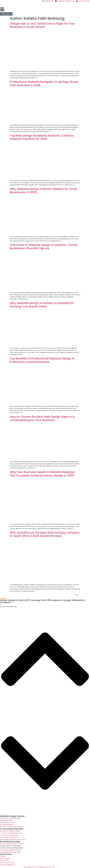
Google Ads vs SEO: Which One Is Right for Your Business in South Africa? (42, 25)
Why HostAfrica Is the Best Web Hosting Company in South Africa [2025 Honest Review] (45, 534)
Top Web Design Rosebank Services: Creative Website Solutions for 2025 (42, 137)
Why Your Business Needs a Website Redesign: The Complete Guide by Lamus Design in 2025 (43, 474)
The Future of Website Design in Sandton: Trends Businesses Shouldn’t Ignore (44, 247)
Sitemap (27, 867)
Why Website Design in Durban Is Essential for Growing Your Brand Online (42, 305)
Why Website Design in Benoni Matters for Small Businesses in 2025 (43, 191)
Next (78, 595)
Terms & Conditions (38, 867)
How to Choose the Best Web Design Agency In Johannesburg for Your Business (42, 418)
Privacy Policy (50, 867)
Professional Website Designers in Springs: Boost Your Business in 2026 (44, 83)
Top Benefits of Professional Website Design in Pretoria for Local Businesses (42, 360)
